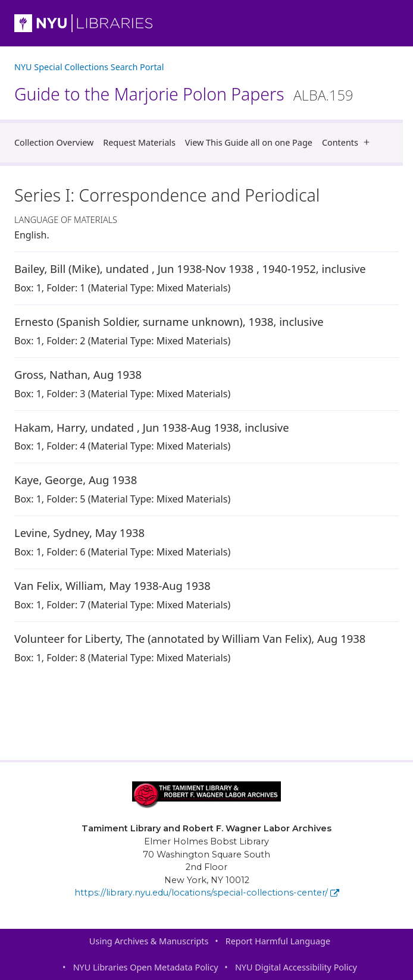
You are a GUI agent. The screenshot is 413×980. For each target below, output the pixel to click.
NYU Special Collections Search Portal (89, 67)
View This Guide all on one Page (249, 142)
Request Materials (139, 142)
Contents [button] (348, 142)
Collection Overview (54, 142)
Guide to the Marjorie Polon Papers (184, 94)
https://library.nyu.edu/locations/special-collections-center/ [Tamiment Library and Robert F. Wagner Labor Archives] (207, 893)
